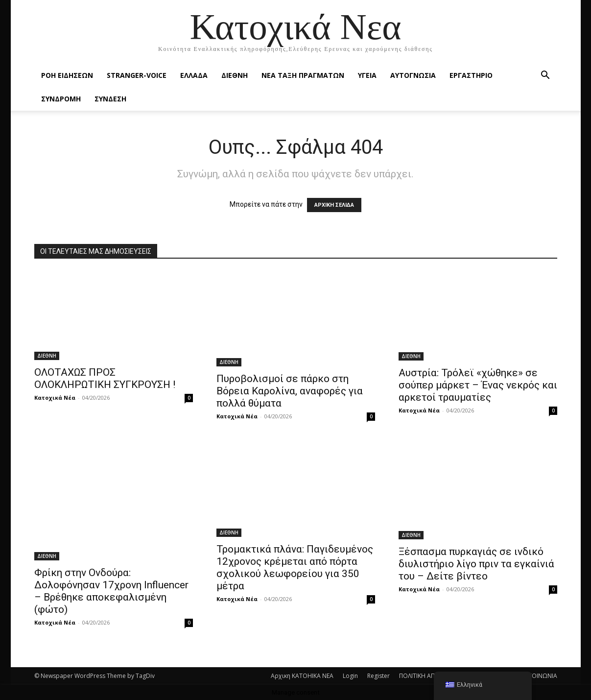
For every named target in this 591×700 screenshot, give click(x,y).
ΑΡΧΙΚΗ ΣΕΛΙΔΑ (334, 205)
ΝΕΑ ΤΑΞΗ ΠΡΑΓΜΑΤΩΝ (303, 75)
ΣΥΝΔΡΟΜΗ (61, 99)
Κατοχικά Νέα (55, 398)
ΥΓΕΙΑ (367, 75)
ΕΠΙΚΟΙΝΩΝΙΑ (539, 676)
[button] (545, 76)
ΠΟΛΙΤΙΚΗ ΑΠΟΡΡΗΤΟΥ (431, 676)
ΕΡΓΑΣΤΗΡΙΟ (471, 75)
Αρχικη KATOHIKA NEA (302, 676)
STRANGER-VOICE (137, 75)
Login (350, 676)
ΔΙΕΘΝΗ (235, 75)
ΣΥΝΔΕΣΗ (110, 99)
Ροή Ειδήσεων (67, 75)
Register (378, 676)
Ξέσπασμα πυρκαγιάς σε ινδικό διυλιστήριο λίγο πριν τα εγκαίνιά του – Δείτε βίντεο (476, 564)
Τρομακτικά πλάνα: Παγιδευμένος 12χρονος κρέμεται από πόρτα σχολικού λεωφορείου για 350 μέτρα (295, 567)
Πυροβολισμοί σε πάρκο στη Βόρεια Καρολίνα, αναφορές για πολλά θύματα (290, 391)
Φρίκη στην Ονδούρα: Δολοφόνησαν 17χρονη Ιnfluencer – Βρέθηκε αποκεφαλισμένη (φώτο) (111, 591)
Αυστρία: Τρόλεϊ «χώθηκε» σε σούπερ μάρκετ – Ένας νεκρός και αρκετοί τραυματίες (478, 385)
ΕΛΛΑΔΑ (194, 75)
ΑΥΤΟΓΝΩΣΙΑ (413, 75)
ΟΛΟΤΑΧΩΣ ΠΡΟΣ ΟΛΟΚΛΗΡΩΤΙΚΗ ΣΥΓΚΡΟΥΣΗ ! (105, 378)
